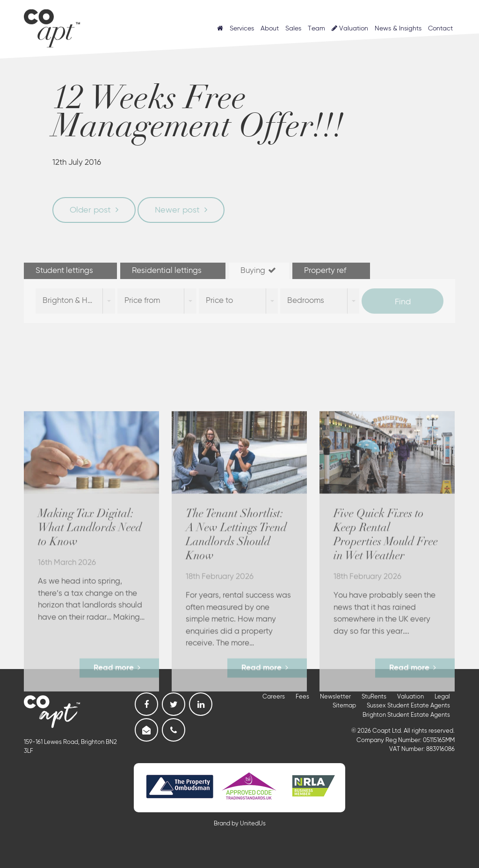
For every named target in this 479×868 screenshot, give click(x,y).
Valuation (350, 28)
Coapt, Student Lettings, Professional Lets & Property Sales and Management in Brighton (52, 26)
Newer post (177, 210)
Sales (293, 29)
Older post (90, 210)
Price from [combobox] (142, 301)
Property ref (331, 270)
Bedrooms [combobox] (306, 301)
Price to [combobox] (219, 301)
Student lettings (70, 270)
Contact (440, 29)
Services (242, 29)
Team (316, 29)
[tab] (71, 271)
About (270, 29)
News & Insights (398, 29)
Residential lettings (173, 270)
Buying (259, 270)
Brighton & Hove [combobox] (72, 301)
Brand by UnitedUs (240, 824)
